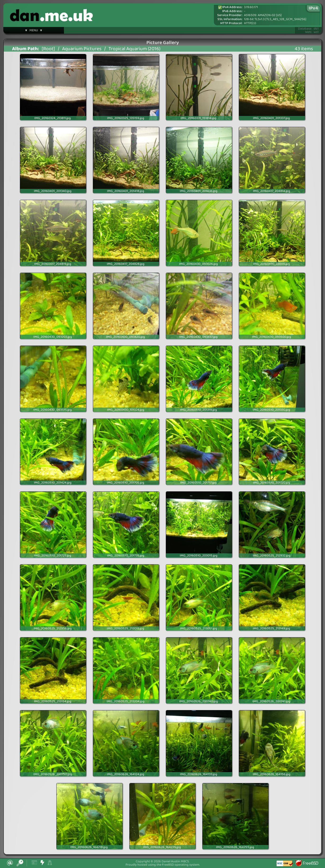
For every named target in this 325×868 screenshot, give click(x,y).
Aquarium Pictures (82, 49)
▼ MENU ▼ (34, 31)
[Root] (48, 49)
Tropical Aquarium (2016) (134, 49)
